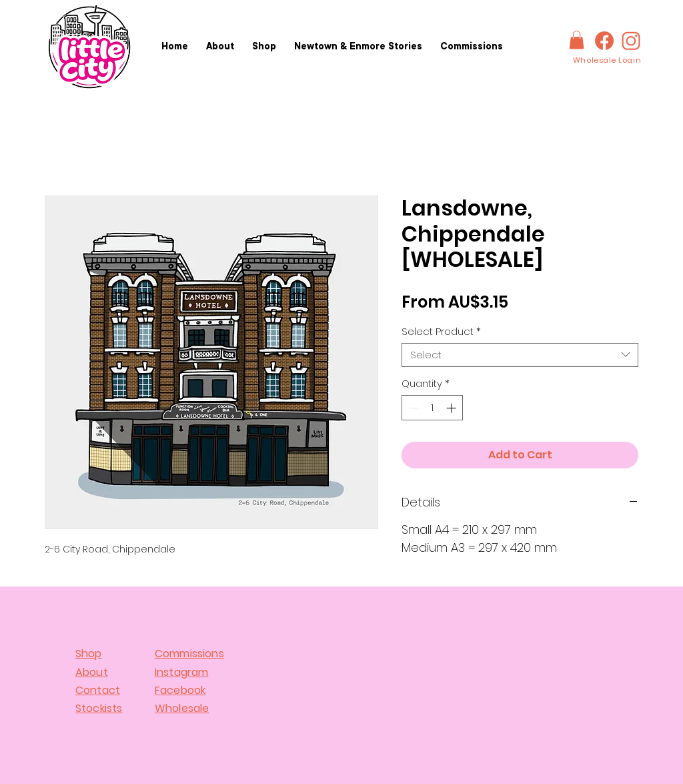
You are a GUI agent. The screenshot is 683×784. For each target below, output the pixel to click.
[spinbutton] (433, 408)
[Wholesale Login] (607, 60)
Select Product (441, 332)
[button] (577, 40)
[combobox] (520, 355)
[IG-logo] (631, 41)
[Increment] (453, 408)
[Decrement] (413, 408)
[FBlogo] (604, 41)
